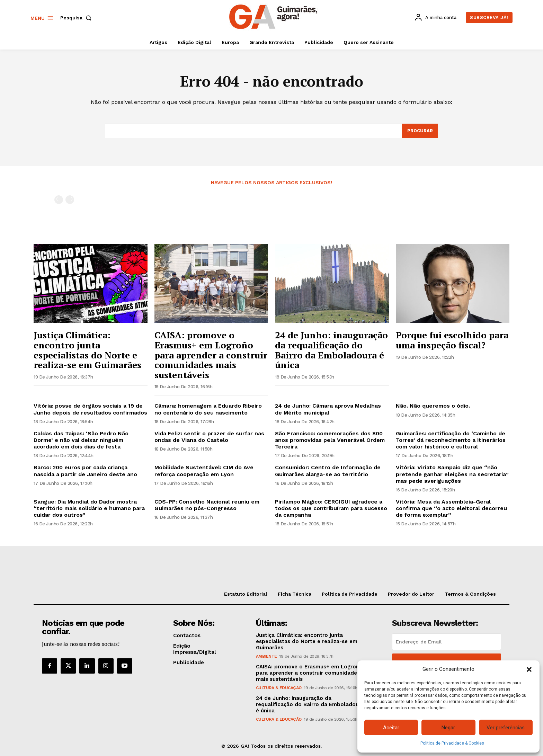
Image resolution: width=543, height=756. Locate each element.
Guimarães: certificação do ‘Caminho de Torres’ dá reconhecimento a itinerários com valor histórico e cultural (451, 440)
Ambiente (266, 656)
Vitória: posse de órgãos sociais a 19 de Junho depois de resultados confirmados (90, 409)
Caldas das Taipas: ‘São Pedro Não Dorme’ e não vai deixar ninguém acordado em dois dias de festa (81, 440)
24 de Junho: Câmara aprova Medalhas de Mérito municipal (328, 409)
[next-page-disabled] (70, 200)
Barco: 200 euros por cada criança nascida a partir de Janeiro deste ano (85, 471)
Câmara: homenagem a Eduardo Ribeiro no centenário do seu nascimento (208, 409)
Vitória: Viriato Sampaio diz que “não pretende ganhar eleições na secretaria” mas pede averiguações (452, 474)
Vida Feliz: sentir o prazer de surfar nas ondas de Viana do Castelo (209, 437)
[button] (529, 669)
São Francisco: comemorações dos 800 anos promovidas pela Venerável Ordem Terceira (330, 440)
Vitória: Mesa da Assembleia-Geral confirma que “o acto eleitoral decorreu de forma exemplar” (451, 508)
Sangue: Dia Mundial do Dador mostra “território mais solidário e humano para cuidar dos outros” (89, 508)
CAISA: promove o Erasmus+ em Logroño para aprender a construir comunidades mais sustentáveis (211, 355)
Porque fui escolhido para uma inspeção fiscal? (452, 340)
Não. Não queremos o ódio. (433, 406)
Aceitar (391, 728)
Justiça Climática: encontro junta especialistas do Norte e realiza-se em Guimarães (87, 350)
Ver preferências (506, 728)
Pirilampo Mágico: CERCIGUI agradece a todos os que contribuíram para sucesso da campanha (331, 508)
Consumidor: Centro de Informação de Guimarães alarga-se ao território (328, 471)
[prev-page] (59, 200)
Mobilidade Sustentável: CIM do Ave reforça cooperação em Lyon (204, 471)
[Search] (420, 131)
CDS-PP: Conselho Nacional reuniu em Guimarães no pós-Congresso (207, 505)
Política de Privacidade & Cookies (452, 743)
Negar (448, 728)
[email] (447, 642)
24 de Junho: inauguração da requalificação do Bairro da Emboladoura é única (331, 350)
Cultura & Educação (279, 688)
